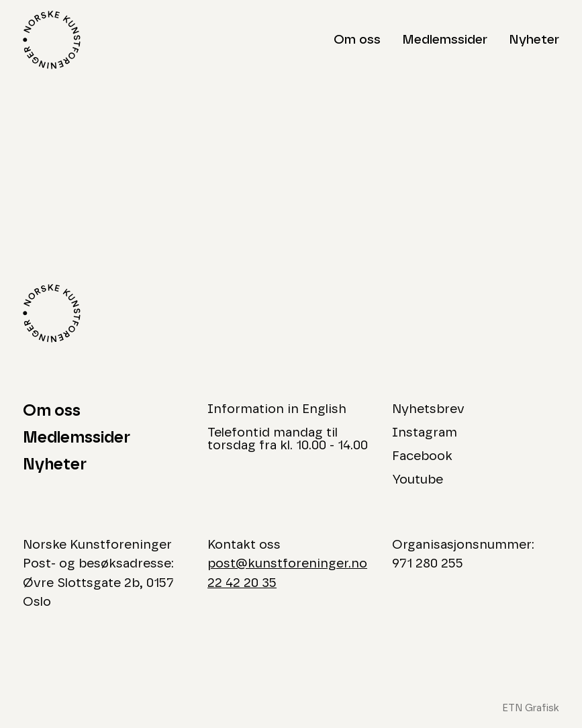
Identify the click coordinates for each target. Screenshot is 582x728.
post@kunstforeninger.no (287, 564)
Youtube (418, 480)
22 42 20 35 (242, 583)
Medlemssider (445, 40)
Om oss (357, 40)
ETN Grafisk (531, 708)
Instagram (425, 433)
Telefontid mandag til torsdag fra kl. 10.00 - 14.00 (288, 439)
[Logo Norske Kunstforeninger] (52, 40)
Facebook (422, 456)
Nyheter (534, 40)
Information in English (277, 409)
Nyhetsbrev (428, 409)
